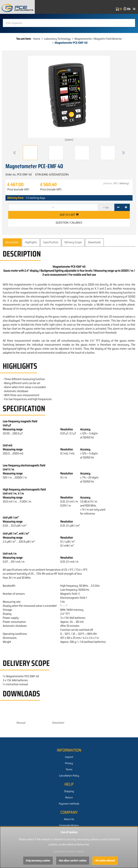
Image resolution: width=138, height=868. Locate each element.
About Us (69, 819)
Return (69, 797)
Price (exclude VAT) (18, 189)
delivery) (124, 183)
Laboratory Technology (57, 39)
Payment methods (69, 804)
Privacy (69, 763)
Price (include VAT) (51, 189)
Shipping (69, 791)
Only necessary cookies (38, 861)
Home (37, 39)
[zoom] (69, 99)
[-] (118, 207)
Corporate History (69, 825)
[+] (126, 207)
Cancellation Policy (69, 776)
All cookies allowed (105, 861)
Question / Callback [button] (69, 223)
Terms (69, 769)
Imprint (69, 757)
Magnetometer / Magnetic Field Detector (98, 39)
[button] (15, 153)
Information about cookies (69, 852)
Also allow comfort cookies (73, 861)
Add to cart (69, 215)
